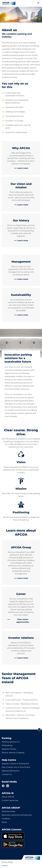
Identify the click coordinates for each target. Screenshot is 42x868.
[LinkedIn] (8, 786)
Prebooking (7, 745)
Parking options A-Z (11, 742)
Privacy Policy (7, 862)
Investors (6, 819)
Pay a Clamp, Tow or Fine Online (16, 767)
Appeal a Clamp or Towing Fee (15, 764)
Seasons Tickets (9, 749)
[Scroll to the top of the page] (39, 730)
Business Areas (9, 811)
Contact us (7, 774)
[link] (21, 168)
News (4, 822)
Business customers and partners (17, 815)
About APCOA (8, 797)
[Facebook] (3, 786)
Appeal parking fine (11, 771)
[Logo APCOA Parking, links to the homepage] (9, 3)
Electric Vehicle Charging (13, 753)
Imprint (5, 865)
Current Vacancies (10, 800)
